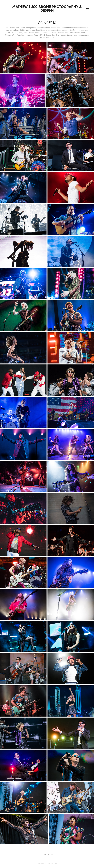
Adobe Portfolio (51, 863)
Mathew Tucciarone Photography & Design (47, 9)
